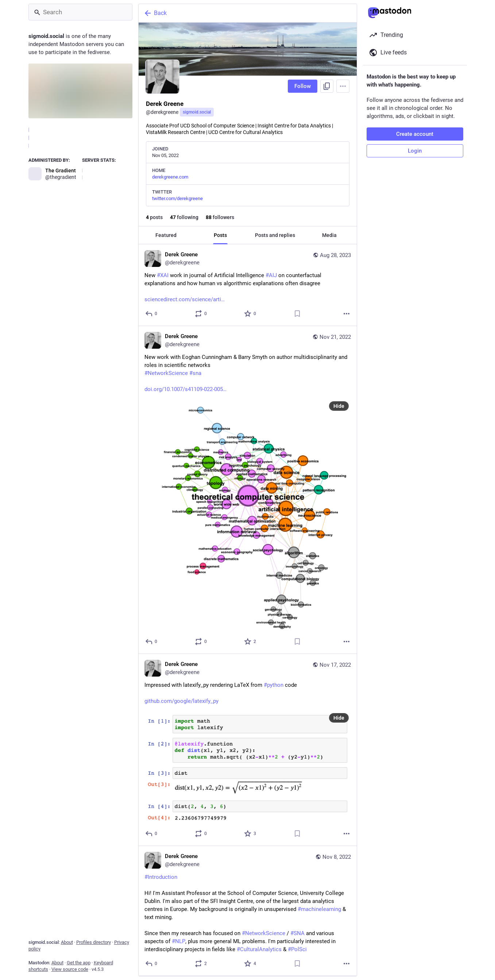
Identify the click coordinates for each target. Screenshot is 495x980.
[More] (347, 314)
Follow (303, 86)
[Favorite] (250, 314)
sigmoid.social (197, 112)
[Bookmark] (297, 314)
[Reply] (152, 314)
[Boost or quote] (201, 314)
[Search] (80, 12)
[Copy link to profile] (327, 86)
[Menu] (343, 86)
